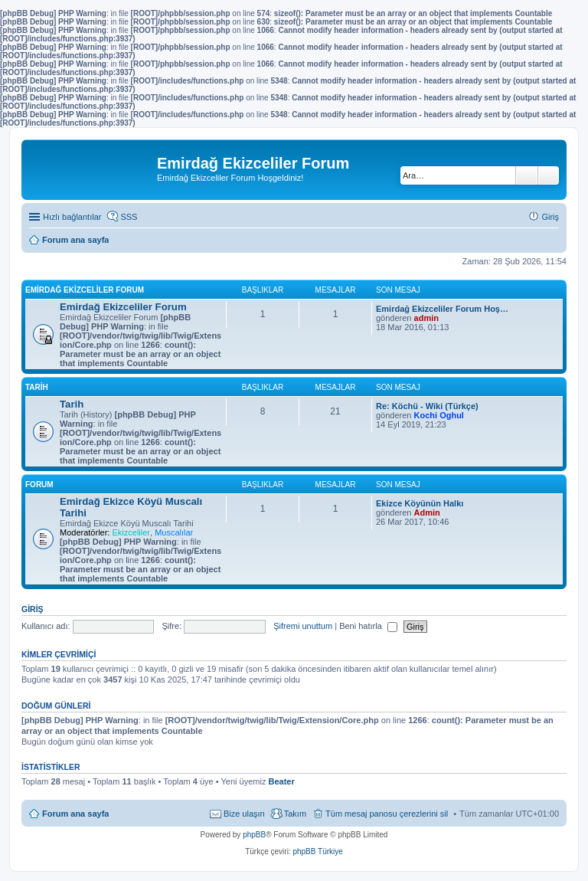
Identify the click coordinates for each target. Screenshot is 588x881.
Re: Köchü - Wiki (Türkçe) (427, 406)
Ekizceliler (131, 532)
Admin (427, 513)
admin (426, 318)
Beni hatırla (368, 626)
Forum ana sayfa (75, 814)
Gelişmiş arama (549, 175)
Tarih (37, 387)
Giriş (33, 609)
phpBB (254, 835)
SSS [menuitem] (129, 217)
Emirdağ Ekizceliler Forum (85, 290)
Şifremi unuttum (303, 626)
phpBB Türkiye (317, 852)
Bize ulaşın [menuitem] (244, 814)
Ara (527, 175)
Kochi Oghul (439, 415)
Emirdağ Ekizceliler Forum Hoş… (442, 309)
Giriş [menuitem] (550, 217)
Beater (281, 781)
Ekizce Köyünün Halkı (420, 503)
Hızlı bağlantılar (72, 217)
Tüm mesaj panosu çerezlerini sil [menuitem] (387, 814)
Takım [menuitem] (295, 814)
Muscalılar (174, 532)
